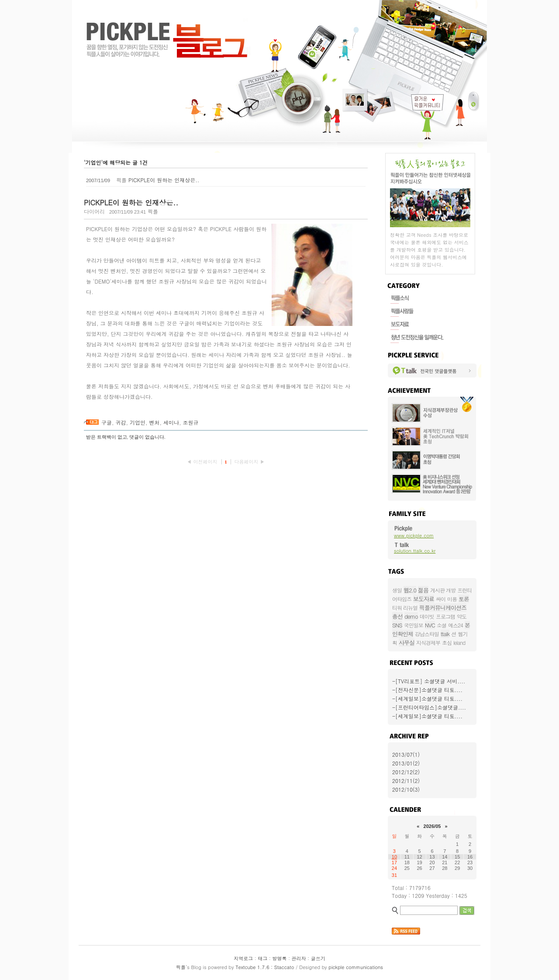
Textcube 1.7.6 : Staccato (265, 967)
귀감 (121, 422)
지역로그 (243, 958)
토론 (464, 599)
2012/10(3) (406, 789)
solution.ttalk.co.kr (415, 551)
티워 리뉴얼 (405, 608)
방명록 (280, 958)
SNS (397, 625)
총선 (397, 616)
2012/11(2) (406, 781)
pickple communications (356, 967)
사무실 (407, 642)
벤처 (155, 422)
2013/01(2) (406, 763)
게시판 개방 (443, 590)
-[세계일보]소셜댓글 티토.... (427, 698)
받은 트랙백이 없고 (107, 437)
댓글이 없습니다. (147, 437)
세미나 (171, 422)
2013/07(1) (406, 754)
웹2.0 (410, 590)
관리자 (299, 958)
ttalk (445, 634)
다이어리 (94, 211)
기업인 (138, 422)
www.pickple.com (414, 535)
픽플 (181, 967)
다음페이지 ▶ (249, 462)
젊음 (423, 590)
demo (411, 616)
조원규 (191, 422)
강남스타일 (427, 634)
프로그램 (445, 616)
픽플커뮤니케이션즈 (443, 608)
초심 (447, 642)
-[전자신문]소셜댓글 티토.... (427, 690)
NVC (430, 625)
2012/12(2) (406, 772)
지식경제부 (428, 642)
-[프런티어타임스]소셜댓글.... (429, 707)
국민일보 (414, 625)
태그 (262, 958)
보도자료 (424, 599)
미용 (452, 599)
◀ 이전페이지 (203, 462)
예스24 (455, 625)
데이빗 (427, 616)
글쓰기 (318, 958)
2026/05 (432, 826)
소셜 (442, 625)
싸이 (441, 599)
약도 (462, 616)
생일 (397, 590)
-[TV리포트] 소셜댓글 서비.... (429, 681)
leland (459, 642)
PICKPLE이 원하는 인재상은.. (164, 180)
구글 (107, 422)
